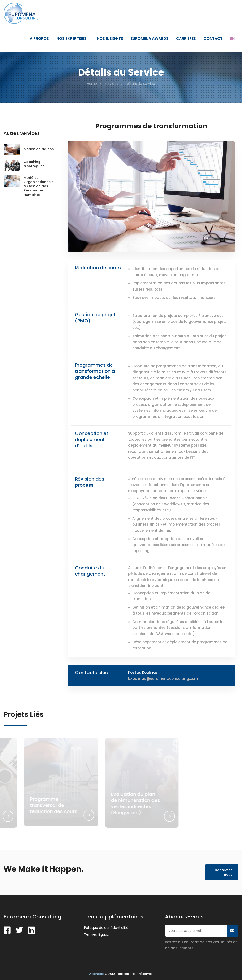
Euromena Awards (150, 39)
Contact (213, 39)
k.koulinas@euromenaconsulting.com (163, 679)
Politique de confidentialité (106, 928)
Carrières (186, 39)
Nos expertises (73, 39)
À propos (39, 39)
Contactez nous (223, 872)
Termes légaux (96, 934)
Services (111, 84)
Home (92, 84)
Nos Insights (110, 39)
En (232, 39)
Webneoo (96, 974)
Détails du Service (140, 84)
